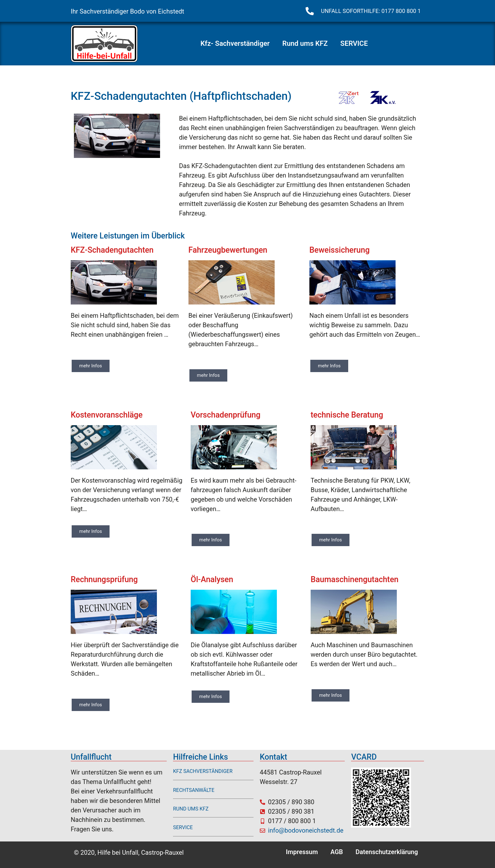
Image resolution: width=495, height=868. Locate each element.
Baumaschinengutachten (355, 579)
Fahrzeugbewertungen (228, 250)
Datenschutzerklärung (387, 852)
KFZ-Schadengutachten (112, 250)
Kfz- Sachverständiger (235, 43)
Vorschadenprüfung (226, 415)
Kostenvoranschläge (107, 415)
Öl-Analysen (212, 579)
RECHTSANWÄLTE (194, 790)
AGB (337, 852)
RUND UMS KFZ (191, 809)
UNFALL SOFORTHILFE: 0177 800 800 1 (371, 11)
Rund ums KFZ (305, 43)
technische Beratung (347, 415)
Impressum (302, 852)
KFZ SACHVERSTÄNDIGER (203, 771)
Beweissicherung (340, 250)
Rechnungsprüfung (104, 579)
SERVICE (354, 43)
